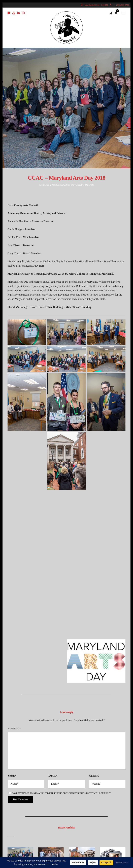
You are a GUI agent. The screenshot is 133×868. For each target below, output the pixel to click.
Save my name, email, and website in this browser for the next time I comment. (62, 793)
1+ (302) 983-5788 (119, 5)
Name (12, 776)
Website (94, 776)
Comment (15, 728)
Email (53, 776)
